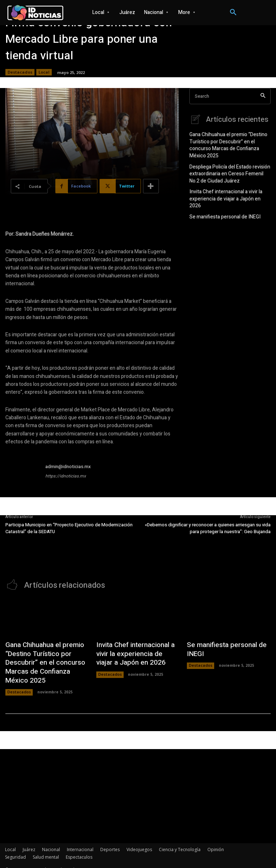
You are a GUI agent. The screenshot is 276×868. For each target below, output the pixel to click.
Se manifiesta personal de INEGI (222, 197)
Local (44, 72)
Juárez (29, 841)
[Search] (263, 96)
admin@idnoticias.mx (68, 467)
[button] (233, 13)
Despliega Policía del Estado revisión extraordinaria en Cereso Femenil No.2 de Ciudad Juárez (228, 163)
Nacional (51, 841)
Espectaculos (79, 849)
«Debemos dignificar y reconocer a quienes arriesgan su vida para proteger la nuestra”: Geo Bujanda (208, 528)
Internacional (80, 841)
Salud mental (46, 849)
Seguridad (15, 849)
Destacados (20, 72)
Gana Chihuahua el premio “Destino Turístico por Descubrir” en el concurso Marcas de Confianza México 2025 (229, 140)
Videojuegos (139, 841)
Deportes (110, 841)
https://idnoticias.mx (66, 476)
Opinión (216, 841)
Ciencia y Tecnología (180, 841)
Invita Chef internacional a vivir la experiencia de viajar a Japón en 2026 (227, 183)
